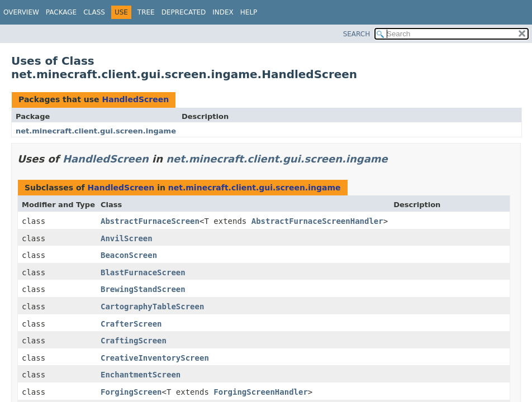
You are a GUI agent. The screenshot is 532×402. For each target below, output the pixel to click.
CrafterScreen (131, 324)
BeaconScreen (129, 255)
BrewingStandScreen (143, 289)
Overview (21, 12)
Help (249, 12)
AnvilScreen (127, 238)
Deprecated (184, 12)
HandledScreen (135, 99)
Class (94, 12)
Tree (146, 12)
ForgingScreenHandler (261, 392)
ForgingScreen (131, 392)
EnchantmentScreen (141, 375)
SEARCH (357, 34)
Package (61, 12)
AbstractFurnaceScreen (150, 221)
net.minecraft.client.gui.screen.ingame (96, 131)
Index (223, 12)
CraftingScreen (134, 341)
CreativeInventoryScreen (155, 358)
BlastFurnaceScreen (143, 272)
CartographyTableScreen (152, 307)
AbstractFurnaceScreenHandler (317, 221)
